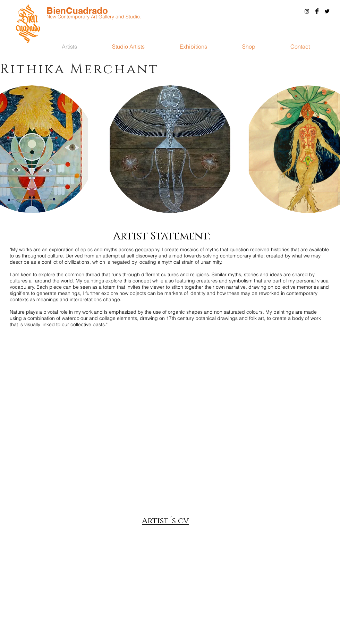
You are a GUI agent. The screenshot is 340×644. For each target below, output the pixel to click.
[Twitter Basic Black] (327, 11)
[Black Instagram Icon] (307, 11)
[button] (300, 46)
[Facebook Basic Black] (317, 11)
